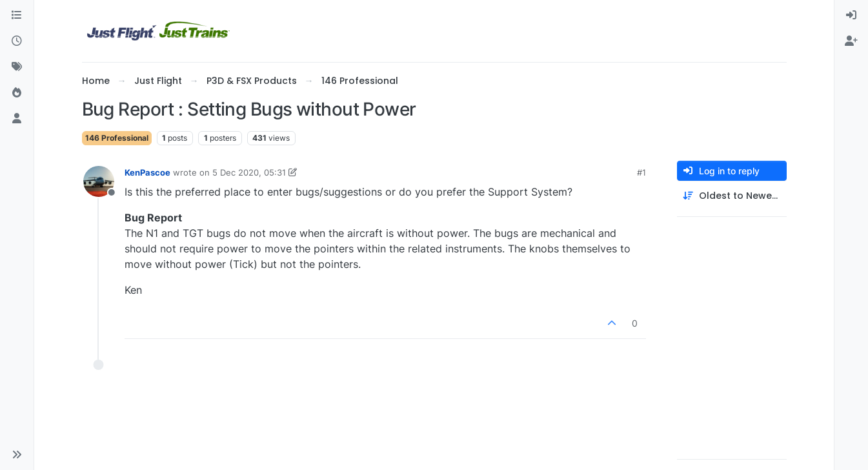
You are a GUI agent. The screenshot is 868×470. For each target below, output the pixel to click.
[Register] (851, 41)
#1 (641, 172)
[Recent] (17, 41)
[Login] (851, 15)
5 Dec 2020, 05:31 (249, 172)
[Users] (17, 119)
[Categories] (17, 15)
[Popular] (17, 93)
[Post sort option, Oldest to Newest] (732, 196)
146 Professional (117, 138)
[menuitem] (851, 15)
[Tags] (17, 67)
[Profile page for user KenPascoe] (99, 181)
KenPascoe (147, 172)
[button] (17, 455)
